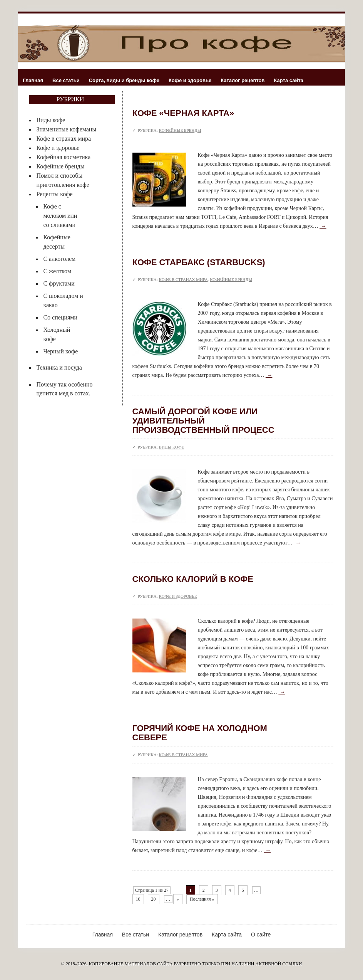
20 (154, 899)
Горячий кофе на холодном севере (200, 733)
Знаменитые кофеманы (66, 129)
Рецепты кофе (54, 194)
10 (138, 899)
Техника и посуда (59, 367)
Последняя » (202, 899)
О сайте (261, 935)
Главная (33, 80)
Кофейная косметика (63, 157)
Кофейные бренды (60, 166)
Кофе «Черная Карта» (183, 113)
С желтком (57, 271)
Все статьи (66, 80)
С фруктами (59, 283)
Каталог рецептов (243, 80)
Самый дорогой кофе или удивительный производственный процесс (203, 421)
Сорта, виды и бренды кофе (124, 80)
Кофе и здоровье (190, 80)
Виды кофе (51, 120)
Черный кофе (60, 351)
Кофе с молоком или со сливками (60, 216)
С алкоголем (59, 259)
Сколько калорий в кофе (193, 579)
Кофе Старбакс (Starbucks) (199, 262)
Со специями (60, 317)
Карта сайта (289, 80)
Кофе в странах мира (64, 139)
